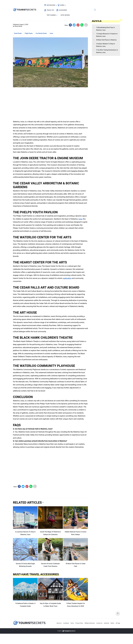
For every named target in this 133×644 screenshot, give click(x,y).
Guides (59, 3)
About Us (59, 623)
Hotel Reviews (109, 3)
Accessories (82, 3)
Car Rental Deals (41, 33)
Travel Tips (69, 3)
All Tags (118, 623)
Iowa (51, 33)
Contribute (66, 623)
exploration (67, 278)
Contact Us (99, 623)
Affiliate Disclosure (90, 623)
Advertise (107, 623)
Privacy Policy (79, 623)
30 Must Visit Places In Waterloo (106, 40)
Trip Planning (95, 3)
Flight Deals (29, 33)
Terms (72, 623)
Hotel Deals (18, 33)
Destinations (48, 3)
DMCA (112, 623)
